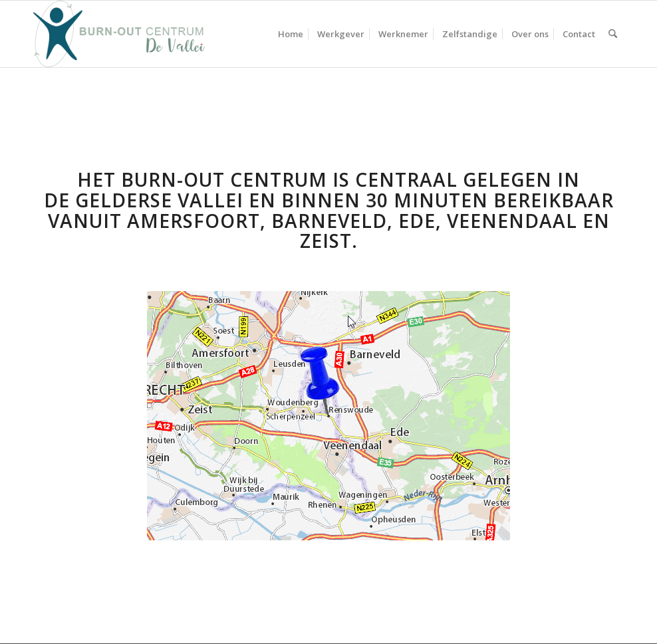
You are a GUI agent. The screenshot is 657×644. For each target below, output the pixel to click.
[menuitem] (291, 34)
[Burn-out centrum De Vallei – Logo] (119, 34)
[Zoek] (613, 34)
